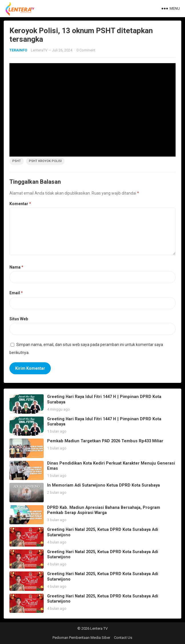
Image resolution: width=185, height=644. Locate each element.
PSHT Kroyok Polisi (45, 161)
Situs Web (19, 319)
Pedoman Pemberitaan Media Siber (81, 638)
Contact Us (123, 638)
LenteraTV (39, 50)
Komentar (20, 204)
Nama (16, 267)
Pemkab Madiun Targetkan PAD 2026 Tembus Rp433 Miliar (105, 441)
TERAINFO (18, 50)
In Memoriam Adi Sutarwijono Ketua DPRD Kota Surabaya (103, 485)
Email (16, 293)
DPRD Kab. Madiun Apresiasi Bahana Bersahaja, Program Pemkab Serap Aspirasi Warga (104, 510)
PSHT (17, 161)
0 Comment (86, 50)
